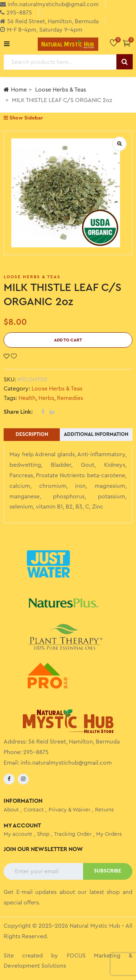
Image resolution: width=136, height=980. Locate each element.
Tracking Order (73, 834)
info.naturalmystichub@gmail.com (66, 763)
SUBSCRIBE (108, 871)
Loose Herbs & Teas (61, 90)
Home (15, 90)
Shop (43, 834)
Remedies (70, 398)
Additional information (96, 434)
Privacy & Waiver (69, 810)
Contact (34, 810)
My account (18, 834)
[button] (127, 43)
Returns (104, 810)
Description (32, 434)
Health (27, 398)
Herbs (46, 398)
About (11, 810)
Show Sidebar (23, 118)
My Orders (109, 834)
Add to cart (68, 340)
